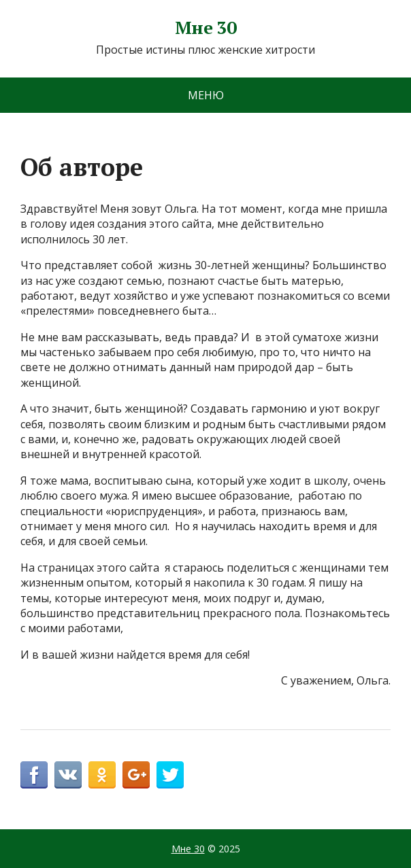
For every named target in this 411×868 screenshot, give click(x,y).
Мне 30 (206, 28)
